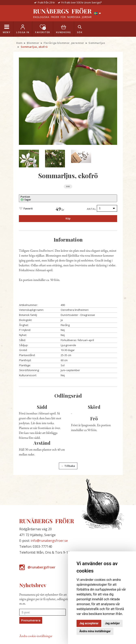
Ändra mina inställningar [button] (95, 631)
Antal (92, 209)
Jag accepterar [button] (89, 623)
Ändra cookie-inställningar (36, 636)
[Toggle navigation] (7, 29)
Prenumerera (31, 620)
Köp (68, 218)
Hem (19, 43)
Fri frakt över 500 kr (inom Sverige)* (82, 3)
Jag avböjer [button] (112, 623)
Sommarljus (97, 43)
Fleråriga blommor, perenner (64, 43)
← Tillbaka (68, 466)
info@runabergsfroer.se (49, 541)
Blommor (33, 43)
